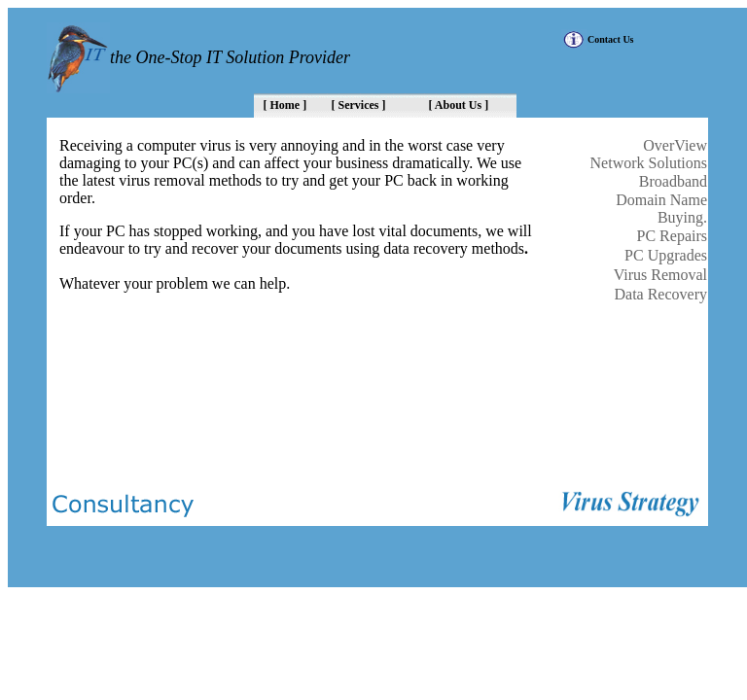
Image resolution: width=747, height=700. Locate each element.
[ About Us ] (459, 105)
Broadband (673, 181)
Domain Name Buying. (661, 209)
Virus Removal (660, 275)
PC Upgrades (666, 255)
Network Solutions (649, 163)
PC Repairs (672, 236)
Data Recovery (660, 294)
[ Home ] (285, 105)
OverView (675, 145)
